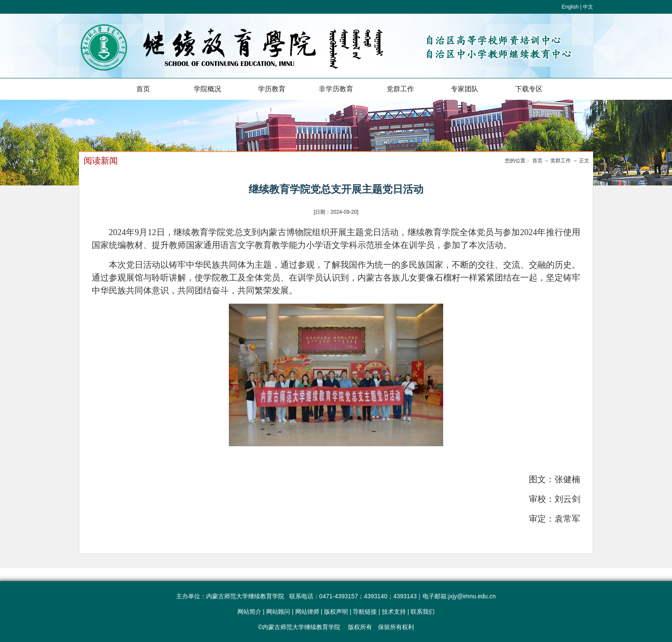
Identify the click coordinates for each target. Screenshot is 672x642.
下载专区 (529, 89)
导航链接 (365, 612)
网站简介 (249, 612)
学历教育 (272, 89)
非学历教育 (336, 89)
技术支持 (394, 612)
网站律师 (307, 612)
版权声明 (336, 612)
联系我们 (423, 612)
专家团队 (465, 89)
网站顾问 (278, 612)
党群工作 (400, 89)
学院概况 (207, 89)
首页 (143, 89)
